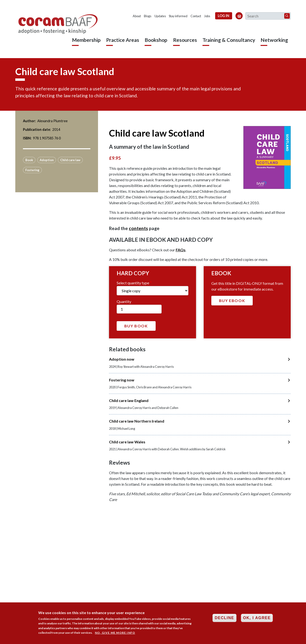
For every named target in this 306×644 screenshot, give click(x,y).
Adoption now (122, 359)
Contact (196, 16)
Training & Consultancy (229, 40)
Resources (185, 40)
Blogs (148, 16)
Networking (274, 40)
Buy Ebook (232, 300)
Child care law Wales (127, 442)
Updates (160, 16)
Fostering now (122, 380)
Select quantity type (133, 283)
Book (29, 160)
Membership (86, 40)
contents (138, 228)
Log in (224, 16)
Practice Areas (123, 40)
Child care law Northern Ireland (137, 421)
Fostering (32, 170)
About (137, 16)
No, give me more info (115, 634)
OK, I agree (257, 619)
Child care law (70, 160)
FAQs (181, 250)
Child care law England (129, 400)
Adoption (47, 160)
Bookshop (156, 40)
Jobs (207, 16)
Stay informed (178, 16)
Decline (224, 619)
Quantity (124, 301)
